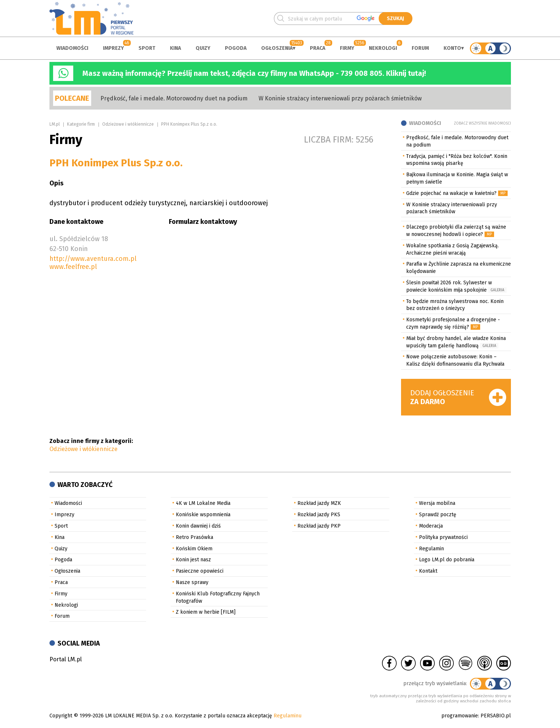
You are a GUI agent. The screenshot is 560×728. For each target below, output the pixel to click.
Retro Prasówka (194, 537)
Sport (147, 48)
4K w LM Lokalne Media (203, 503)
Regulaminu (288, 716)
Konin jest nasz (193, 560)
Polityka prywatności (443, 537)
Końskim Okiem (194, 549)
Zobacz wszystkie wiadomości (482, 123)
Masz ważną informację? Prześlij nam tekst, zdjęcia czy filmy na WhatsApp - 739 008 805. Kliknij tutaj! (254, 73)
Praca (318, 48)
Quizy (203, 48)
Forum (420, 48)
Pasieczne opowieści (200, 571)
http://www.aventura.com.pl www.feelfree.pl (93, 263)
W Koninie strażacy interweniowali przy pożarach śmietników (340, 98)
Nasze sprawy (192, 582)
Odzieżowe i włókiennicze (128, 124)
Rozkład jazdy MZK (319, 503)
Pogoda (236, 48)
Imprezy (113, 48)
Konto (452, 48)
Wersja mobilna (437, 503)
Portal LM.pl (66, 659)
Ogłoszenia (277, 48)
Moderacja (431, 526)
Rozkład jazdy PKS (319, 515)
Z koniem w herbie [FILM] (206, 612)
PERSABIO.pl (496, 716)
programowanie (460, 716)
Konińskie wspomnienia (203, 515)
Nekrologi (383, 48)
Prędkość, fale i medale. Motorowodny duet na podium (174, 98)
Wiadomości (72, 48)
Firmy (347, 48)
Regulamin (431, 549)
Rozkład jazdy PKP (319, 526)
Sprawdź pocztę (438, 515)
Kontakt (428, 571)
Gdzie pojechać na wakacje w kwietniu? (451, 193)
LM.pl (55, 124)
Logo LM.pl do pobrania (447, 560)
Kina (175, 48)
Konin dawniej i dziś (198, 526)
